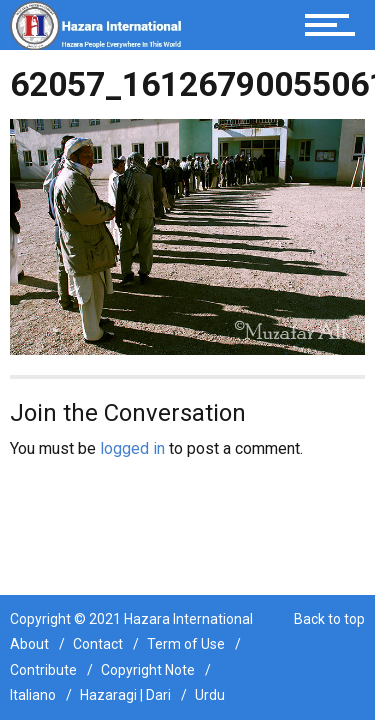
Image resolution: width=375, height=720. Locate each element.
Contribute (43, 670)
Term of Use (186, 644)
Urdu (210, 695)
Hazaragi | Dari (125, 695)
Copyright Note (148, 670)
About (29, 644)
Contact (98, 644)
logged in (132, 448)
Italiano (33, 695)
